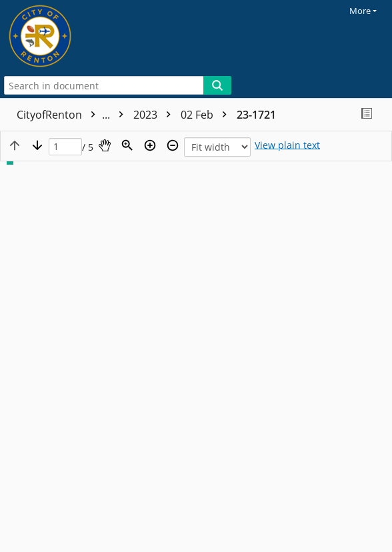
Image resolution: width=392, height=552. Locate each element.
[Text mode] (287, 145)
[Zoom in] (150, 145)
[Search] (217, 85)
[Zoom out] (173, 145)
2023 (155, 115)
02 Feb (207, 115)
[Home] (57, 36)
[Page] (65, 147)
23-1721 (256, 115)
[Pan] (105, 145)
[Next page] (37, 145)
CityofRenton (73, 115)
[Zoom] (127, 145)
